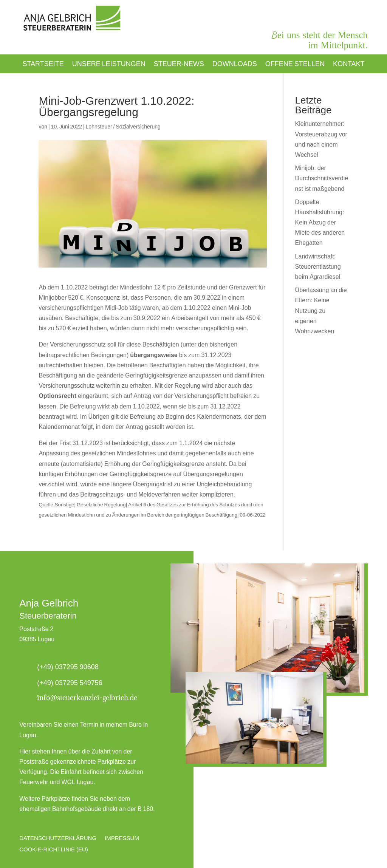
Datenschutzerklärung (58, 838)
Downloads (235, 64)
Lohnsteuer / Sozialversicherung (123, 127)
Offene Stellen (295, 64)
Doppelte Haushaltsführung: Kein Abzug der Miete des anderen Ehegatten (320, 223)
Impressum (122, 838)
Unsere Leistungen (109, 64)
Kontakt (349, 64)
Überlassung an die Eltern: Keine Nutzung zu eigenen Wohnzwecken (321, 311)
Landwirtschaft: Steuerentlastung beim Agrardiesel (318, 267)
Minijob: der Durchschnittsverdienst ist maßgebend (322, 178)
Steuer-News (179, 64)
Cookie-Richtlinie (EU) (54, 849)
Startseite (43, 64)
